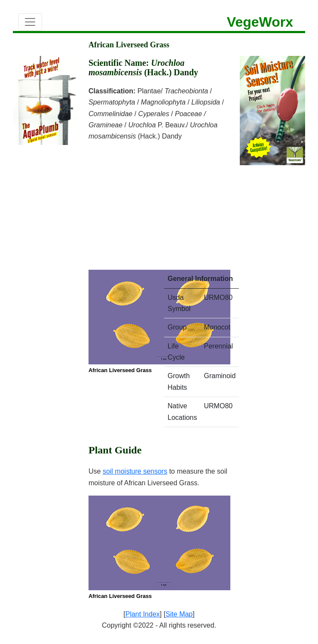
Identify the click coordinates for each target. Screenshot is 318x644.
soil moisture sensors (135, 471)
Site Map (179, 614)
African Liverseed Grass (120, 370)
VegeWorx (260, 22)
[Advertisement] (159, 200)
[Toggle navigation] (30, 22)
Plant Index (143, 614)
